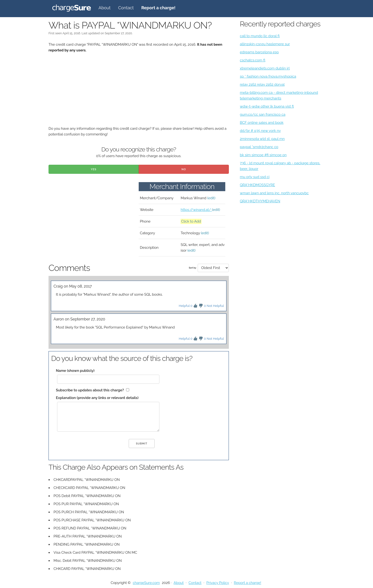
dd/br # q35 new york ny (260, 131)
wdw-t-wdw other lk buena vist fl (267, 106)
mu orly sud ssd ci (255, 177)
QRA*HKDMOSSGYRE (257, 185)
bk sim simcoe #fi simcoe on (263, 155)
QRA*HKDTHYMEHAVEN (260, 201)
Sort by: (193, 268)
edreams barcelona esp (259, 52)
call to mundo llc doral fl (260, 36)
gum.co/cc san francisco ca (263, 115)
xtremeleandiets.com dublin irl (265, 68)
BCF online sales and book (262, 123)
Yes (94, 169)
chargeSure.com (146, 583)
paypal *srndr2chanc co (259, 147)
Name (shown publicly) (75, 371)
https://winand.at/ (196, 210)
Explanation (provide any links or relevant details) (97, 398)
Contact (126, 8)
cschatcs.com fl (253, 60)
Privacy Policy (218, 583)
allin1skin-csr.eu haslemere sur (265, 44)
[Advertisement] (139, 92)
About (105, 8)
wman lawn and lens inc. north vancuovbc (274, 193)
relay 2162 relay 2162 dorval (262, 85)
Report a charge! (248, 583)
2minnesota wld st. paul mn (262, 139)
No (184, 169)
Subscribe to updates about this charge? (90, 390)
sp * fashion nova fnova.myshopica (268, 76)
